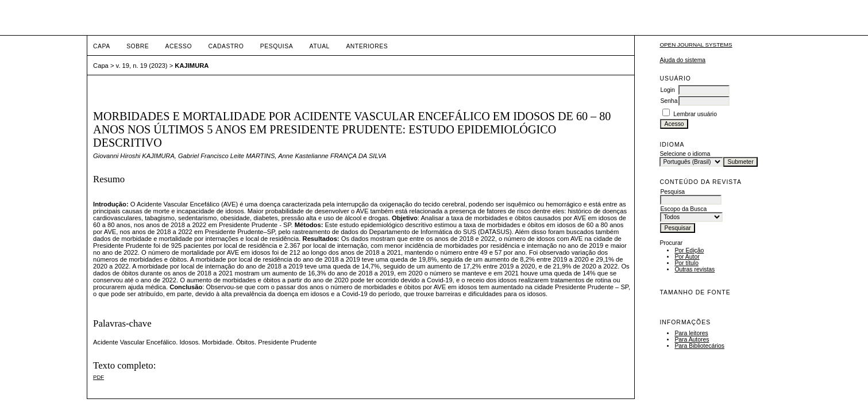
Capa (102, 46)
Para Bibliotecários (699, 346)
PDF (99, 377)
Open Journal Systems (696, 45)
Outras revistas (695, 269)
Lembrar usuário (695, 114)
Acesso (179, 46)
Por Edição (689, 250)
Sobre (138, 46)
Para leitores (691, 333)
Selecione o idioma (685, 154)
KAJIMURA (192, 66)
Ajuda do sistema (682, 60)
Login (667, 90)
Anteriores (367, 46)
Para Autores (692, 340)
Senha (669, 101)
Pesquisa (277, 46)
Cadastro (226, 46)
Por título (686, 263)
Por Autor (687, 257)
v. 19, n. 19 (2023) (142, 66)
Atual (320, 46)
